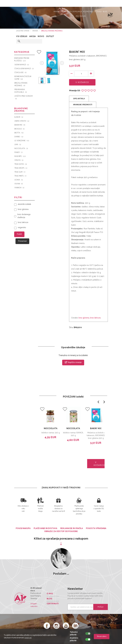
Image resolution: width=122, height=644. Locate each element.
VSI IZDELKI (22, 36)
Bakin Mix (20, 125)
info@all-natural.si (34, 605)
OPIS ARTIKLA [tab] (79, 99)
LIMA (18, 145)
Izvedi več (28, 638)
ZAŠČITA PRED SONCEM (24, 98)
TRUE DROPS (21, 168)
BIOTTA (19, 133)
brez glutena (84, 318)
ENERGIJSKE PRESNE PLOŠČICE (22, 60)
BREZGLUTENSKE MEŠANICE (52, 31)
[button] (98, 402)
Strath (19, 160)
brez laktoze (95, 318)
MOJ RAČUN (114, 4)
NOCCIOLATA (51, 428)
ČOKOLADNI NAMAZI (24, 69)
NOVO (41, 36)
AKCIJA (33, 36)
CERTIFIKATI (53, 604)
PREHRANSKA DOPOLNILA (71, 12)
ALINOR (19, 117)
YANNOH (19, 188)
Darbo (19, 137)
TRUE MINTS (20, 176)
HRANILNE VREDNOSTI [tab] (83, 105)
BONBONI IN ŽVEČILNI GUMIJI (23, 78)
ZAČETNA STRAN (23, 31)
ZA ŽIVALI (98, 12)
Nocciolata (21, 149)
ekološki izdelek (24, 204)
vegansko (22, 228)
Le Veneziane (22, 141)
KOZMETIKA (88, 12)
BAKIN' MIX (96, 428)
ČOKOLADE (20, 73)
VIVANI (19, 184)
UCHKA (19, 180)
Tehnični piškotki (74, 634)
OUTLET (50, 36)
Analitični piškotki (74, 639)
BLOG (105, 12)
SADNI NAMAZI (22, 65)
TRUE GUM (20, 172)
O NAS (50, 594)
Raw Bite (20, 156)
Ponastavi (22, 241)
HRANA (57, 12)
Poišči (19, 234)
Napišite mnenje (73, 362)
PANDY (19, 153)
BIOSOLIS (20, 129)
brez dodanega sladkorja (24, 216)
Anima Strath (22, 121)
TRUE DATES (21, 164)
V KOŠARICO (82, 82)
